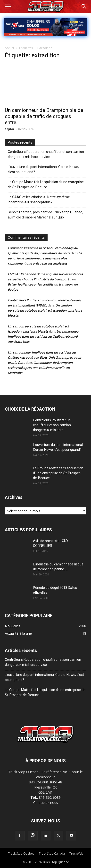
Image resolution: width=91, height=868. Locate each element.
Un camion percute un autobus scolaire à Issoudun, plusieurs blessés (45, 310)
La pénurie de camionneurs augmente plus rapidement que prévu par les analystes (45, 258)
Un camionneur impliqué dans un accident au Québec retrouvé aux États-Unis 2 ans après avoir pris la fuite (45, 357)
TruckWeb (76, 853)
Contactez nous (46, 803)
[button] (8, 7)
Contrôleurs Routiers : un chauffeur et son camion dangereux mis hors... (52, 425)
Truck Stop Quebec (21, 853)
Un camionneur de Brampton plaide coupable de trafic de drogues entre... (44, 116)
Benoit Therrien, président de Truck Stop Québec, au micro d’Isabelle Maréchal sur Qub (45, 215)
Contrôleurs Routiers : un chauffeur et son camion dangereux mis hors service (46, 154)
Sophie (10, 129)
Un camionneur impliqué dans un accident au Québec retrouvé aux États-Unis (44, 336)
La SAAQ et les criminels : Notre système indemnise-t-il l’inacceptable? (39, 200)
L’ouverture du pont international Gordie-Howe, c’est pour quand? (43, 169)
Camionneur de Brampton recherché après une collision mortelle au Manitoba (40, 368)
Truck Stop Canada (52, 853)
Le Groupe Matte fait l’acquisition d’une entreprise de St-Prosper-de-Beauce (46, 184)
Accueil (10, 48)
